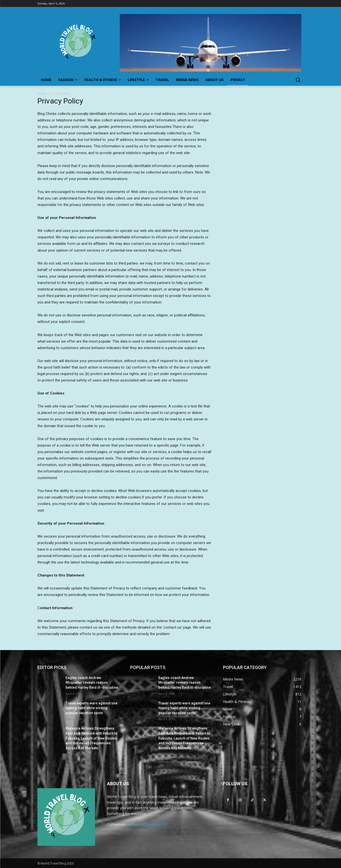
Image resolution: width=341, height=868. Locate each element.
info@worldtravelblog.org (147, 824)
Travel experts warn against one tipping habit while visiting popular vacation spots (92, 708)
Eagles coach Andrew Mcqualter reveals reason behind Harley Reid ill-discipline (92, 683)
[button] (298, 80)
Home (42, 93)
